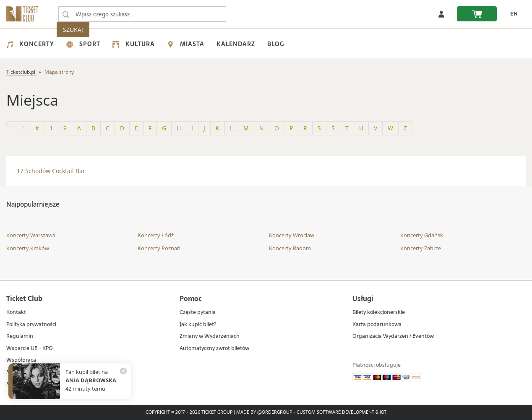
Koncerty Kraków (28, 248)
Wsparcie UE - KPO (30, 349)
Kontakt (16, 312)
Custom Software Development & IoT (342, 412)
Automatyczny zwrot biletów (214, 349)
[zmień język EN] (511, 14)
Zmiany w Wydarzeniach (210, 336)
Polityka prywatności (31, 325)
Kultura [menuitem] (134, 44)
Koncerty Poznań (159, 248)
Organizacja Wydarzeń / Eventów (393, 336)
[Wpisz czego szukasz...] (66, 14)
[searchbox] (142, 14)
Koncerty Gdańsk (422, 235)
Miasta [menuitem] (186, 44)
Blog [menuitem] (276, 44)
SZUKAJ (243, 14)
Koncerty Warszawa (31, 235)
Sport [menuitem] (83, 44)
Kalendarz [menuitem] (236, 44)
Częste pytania (198, 312)
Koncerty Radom (290, 248)
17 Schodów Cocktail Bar (51, 171)
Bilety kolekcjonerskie (379, 312)
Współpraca (21, 360)
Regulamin (20, 336)
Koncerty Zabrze (421, 248)
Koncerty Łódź (156, 235)
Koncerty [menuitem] (30, 44)
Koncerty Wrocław (292, 235)
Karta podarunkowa (377, 325)
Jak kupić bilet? (198, 325)
